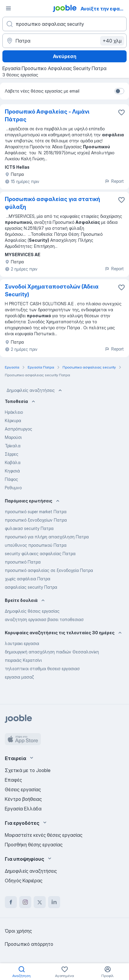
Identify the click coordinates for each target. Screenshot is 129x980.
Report (114, 181)
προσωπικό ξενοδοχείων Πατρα (36, 520)
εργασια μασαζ (19, 677)
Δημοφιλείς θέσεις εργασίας (32, 611)
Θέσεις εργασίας (23, 789)
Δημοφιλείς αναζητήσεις (35, 390)
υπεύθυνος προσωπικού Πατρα (36, 545)
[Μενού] (8, 8)
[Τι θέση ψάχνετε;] (64, 24)
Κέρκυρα (13, 420)
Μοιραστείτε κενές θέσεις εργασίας (44, 835)
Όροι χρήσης (18, 931)
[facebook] (11, 902)
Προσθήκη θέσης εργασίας (34, 845)
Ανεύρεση (65, 56)
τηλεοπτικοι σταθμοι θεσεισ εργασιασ (42, 669)
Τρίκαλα (13, 446)
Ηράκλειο (14, 412)
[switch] (119, 91)
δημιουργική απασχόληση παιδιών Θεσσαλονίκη (52, 652)
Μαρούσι (13, 437)
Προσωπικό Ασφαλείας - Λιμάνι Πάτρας (47, 115)
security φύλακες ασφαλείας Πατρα (40, 554)
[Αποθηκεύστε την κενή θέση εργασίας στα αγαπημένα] (121, 112)
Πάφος (11, 479)
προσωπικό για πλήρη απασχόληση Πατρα (47, 537)
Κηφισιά (12, 471)
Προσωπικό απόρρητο (29, 944)
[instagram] (25, 902)
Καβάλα (13, 462)
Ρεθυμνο (13, 488)
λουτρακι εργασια (22, 643)
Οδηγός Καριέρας (24, 881)
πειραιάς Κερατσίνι (23, 660)
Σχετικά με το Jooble (28, 770)
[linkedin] (54, 902)
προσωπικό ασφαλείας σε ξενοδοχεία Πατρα (49, 570)
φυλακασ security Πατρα (29, 528)
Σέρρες (12, 454)
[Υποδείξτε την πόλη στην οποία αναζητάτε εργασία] (64, 41)
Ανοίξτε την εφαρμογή (104, 9)
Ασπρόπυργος (18, 429)
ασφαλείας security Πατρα (31, 587)
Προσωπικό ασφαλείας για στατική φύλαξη (52, 203)
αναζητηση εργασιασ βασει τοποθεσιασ (44, 619)
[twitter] (40, 902)
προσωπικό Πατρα (23, 562)
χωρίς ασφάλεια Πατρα (28, 579)
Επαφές (13, 780)
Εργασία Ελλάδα (23, 809)
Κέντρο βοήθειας (23, 799)
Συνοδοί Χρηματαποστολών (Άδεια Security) (52, 290)
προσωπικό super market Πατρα (36, 512)
